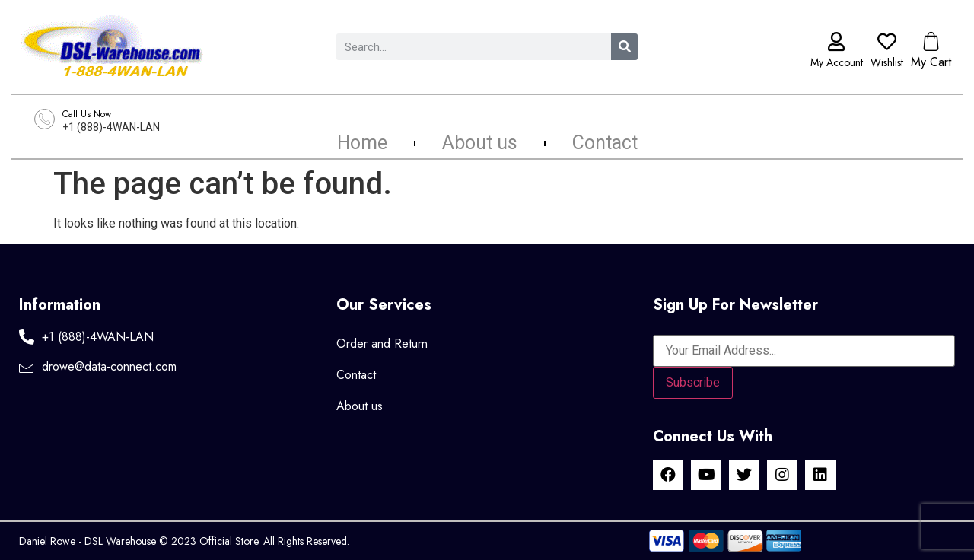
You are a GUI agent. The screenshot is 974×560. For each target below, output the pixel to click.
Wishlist (887, 62)
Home (362, 143)
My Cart (931, 62)
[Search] (624, 47)
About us (480, 143)
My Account (837, 62)
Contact (605, 143)
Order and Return (382, 344)
